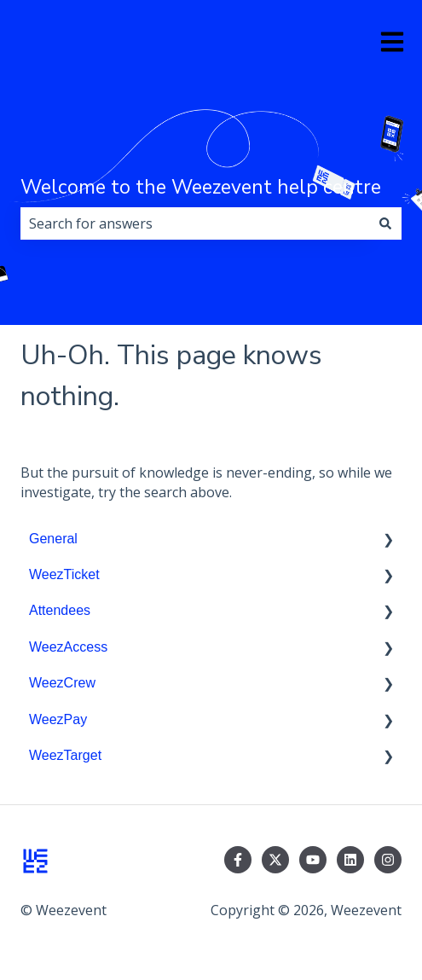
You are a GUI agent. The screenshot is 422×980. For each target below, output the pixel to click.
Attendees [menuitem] (60, 610)
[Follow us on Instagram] (388, 860)
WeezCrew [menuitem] (62, 683)
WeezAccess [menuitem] (68, 647)
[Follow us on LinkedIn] (350, 860)
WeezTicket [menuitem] (64, 574)
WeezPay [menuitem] (58, 719)
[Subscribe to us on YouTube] (313, 860)
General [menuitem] (53, 539)
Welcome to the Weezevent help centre (201, 187)
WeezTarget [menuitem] (65, 755)
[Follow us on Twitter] (275, 860)
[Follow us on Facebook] (238, 860)
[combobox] (195, 223)
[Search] (385, 223)
